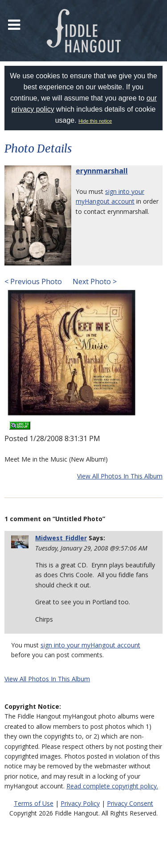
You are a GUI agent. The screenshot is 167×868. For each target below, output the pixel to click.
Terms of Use (34, 803)
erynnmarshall (102, 171)
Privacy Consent (130, 803)
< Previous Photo (33, 281)
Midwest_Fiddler (61, 538)
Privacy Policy (80, 803)
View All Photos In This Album (120, 476)
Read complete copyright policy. (112, 786)
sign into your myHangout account (90, 645)
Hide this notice (95, 121)
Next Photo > (94, 281)
